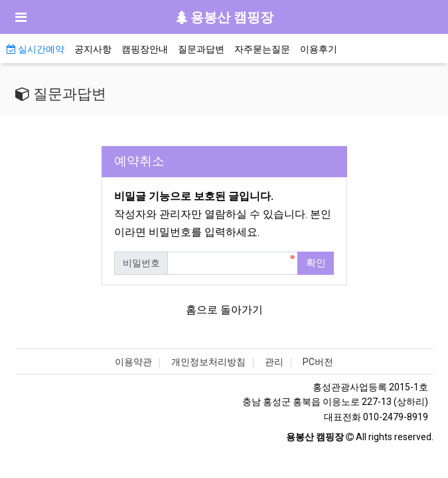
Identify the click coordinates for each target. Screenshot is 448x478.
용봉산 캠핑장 (225, 17)
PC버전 (318, 362)
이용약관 (133, 362)
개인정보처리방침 (208, 362)
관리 (274, 362)
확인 (316, 263)
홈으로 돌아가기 (224, 310)
